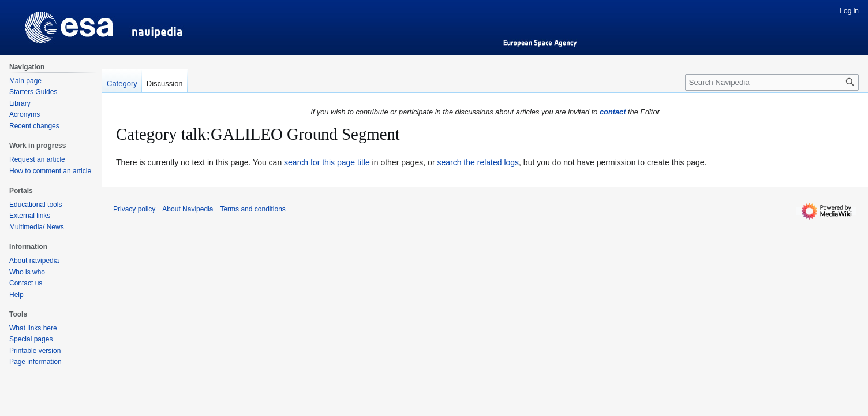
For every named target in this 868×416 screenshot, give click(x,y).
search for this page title (327, 162)
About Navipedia (188, 209)
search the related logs (478, 162)
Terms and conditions (252, 209)
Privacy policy (134, 209)
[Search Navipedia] (772, 82)
